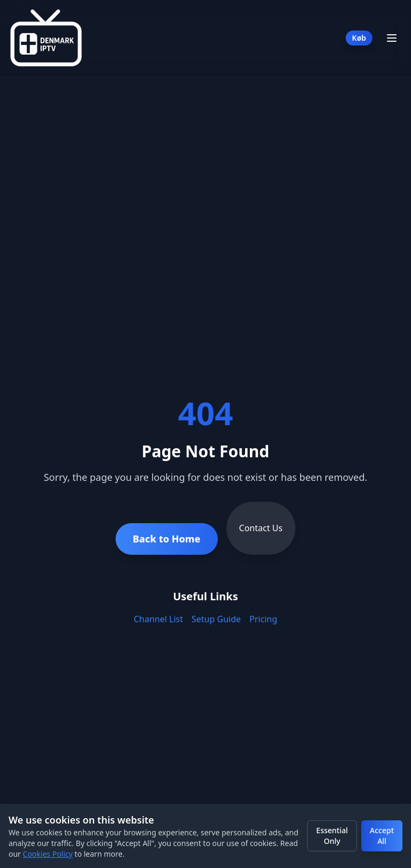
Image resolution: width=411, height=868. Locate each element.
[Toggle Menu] (392, 38)
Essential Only (332, 836)
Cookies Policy (48, 854)
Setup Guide (216, 619)
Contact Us (261, 528)
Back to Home (167, 539)
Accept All (382, 836)
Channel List (158, 619)
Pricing (263, 619)
